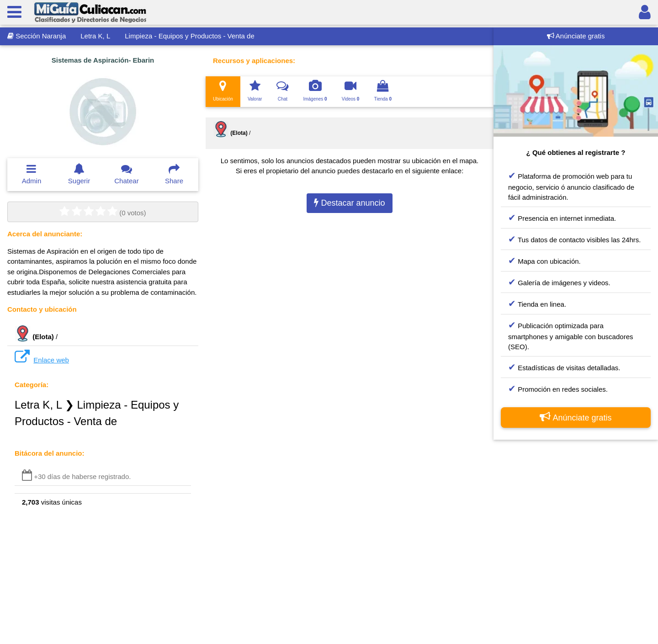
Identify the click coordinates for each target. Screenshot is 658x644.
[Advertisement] (576, 540)
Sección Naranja (37, 36)
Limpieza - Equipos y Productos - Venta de (190, 36)
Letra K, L (95, 36)
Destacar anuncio (349, 203)
